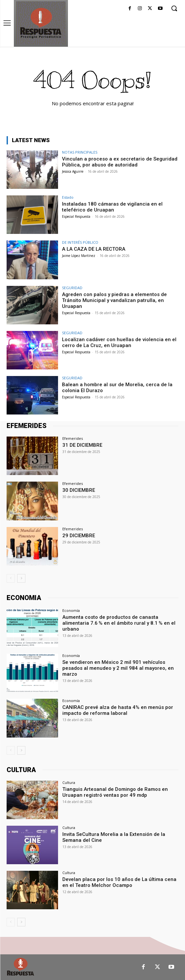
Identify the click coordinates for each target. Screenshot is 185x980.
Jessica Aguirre (73, 171)
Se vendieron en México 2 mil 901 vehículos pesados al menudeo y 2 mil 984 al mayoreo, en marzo (118, 668)
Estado (68, 197)
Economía (71, 610)
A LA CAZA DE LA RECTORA (94, 249)
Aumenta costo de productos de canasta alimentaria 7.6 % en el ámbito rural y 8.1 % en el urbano (119, 623)
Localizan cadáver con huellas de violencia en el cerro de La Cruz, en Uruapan (119, 342)
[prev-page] (11, 578)
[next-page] (21, 578)
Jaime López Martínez (79, 256)
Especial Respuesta (76, 216)
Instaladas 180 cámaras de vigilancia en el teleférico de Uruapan (112, 207)
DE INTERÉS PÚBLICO (80, 242)
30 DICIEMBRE (79, 490)
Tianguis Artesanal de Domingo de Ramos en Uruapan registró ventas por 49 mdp (115, 792)
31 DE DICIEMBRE (82, 445)
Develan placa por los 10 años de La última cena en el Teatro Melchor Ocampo (119, 882)
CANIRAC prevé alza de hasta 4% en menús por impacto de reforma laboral (118, 710)
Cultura (69, 782)
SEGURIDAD (72, 288)
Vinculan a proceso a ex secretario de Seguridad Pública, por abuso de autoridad (120, 162)
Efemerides (73, 438)
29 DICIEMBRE (79, 536)
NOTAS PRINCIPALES (80, 152)
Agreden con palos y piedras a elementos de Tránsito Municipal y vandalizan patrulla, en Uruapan (114, 300)
